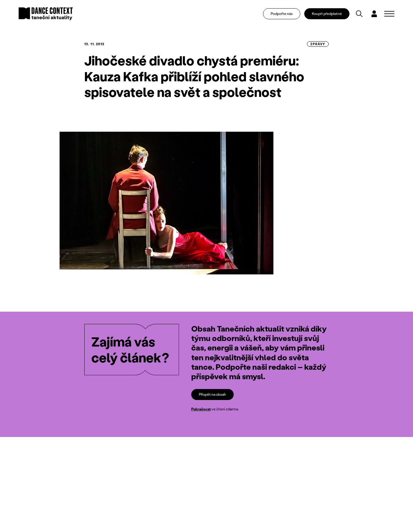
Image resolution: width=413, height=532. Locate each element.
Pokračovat (201, 409)
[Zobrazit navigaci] (389, 14)
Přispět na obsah (212, 394)
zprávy (318, 44)
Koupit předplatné (327, 14)
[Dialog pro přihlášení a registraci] (375, 14)
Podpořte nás (282, 14)
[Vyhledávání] (360, 14)
